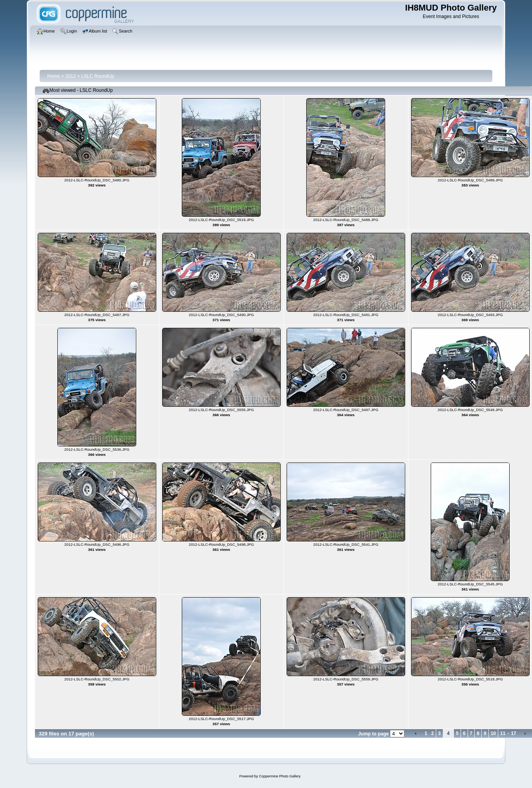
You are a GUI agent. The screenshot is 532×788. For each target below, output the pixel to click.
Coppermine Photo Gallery (280, 776)
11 (503, 733)
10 (493, 733)
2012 (70, 76)
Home (54, 76)
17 (513, 733)
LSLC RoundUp (98, 76)
